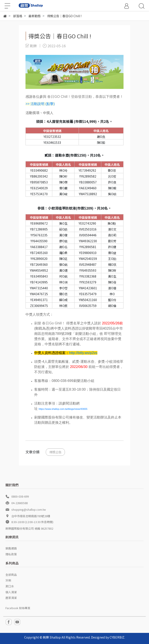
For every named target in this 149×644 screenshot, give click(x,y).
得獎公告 (55, 452)
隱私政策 (11, 554)
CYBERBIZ (117, 637)
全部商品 (11, 575)
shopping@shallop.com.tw (29, 509)
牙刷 (8, 580)
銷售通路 (11, 548)
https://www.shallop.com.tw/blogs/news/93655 (63, 409)
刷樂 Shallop (52, 637)
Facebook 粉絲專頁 (18, 608)
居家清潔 (11, 598)
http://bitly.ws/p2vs (83, 353)
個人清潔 (11, 592)
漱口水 (10, 586)
